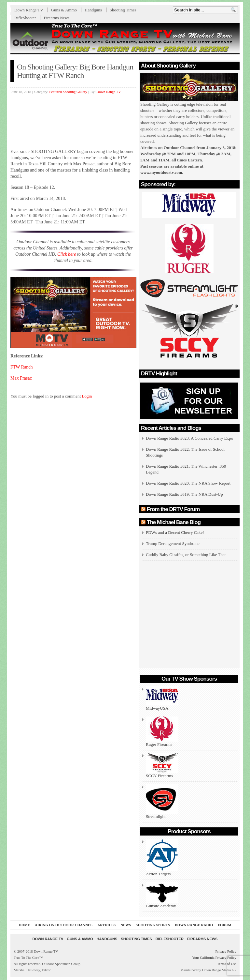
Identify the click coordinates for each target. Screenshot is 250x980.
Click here (67, 254)
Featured (55, 92)
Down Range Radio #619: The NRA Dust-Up (184, 494)
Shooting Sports (153, 925)
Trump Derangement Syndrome (173, 543)
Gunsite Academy (162, 895)
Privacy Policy (226, 951)
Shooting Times (123, 10)
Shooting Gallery (75, 92)
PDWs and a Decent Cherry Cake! (175, 532)
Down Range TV (29, 10)
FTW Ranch (22, 367)
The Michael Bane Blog (174, 522)
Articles (106, 925)
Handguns (93, 10)
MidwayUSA (162, 698)
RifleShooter (25, 18)
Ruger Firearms (162, 732)
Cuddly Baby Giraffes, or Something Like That (186, 555)
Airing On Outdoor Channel (64, 925)
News (126, 925)
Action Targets (162, 858)
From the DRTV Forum (173, 509)
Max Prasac (21, 378)
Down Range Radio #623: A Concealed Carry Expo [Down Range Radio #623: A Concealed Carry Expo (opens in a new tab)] (189, 438)
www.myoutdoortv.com (161, 172)
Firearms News (56, 18)
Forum (225, 925)
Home (24, 925)
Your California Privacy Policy (214, 957)
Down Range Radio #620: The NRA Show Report (188, 483)
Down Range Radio (194, 925)
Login (87, 396)
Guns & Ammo (64, 10)
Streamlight (162, 801)
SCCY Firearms (162, 765)
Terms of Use (227, 964)
